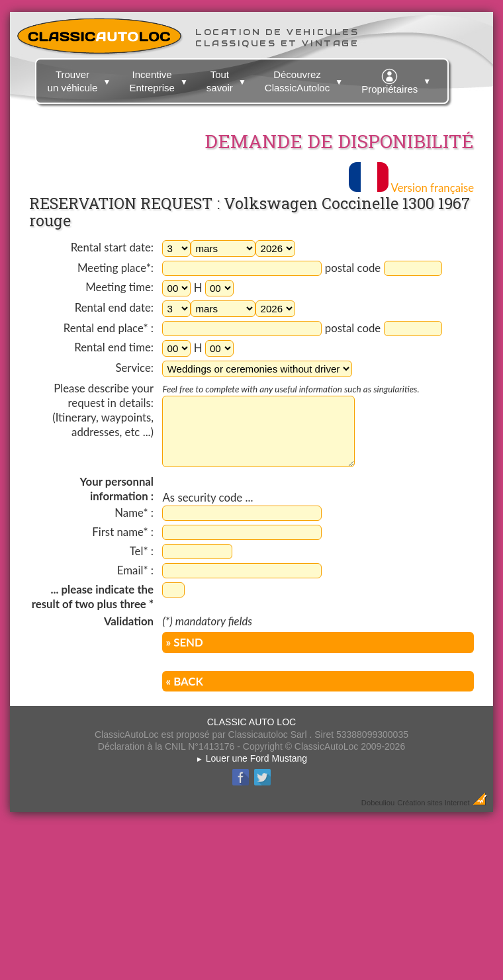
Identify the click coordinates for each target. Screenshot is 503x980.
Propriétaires (398, 79)
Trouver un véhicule (81, 79)
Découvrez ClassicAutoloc (305, 79)
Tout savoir (228, 79)
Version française (411, 188)
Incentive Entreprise (160, 79)
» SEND (184, 642)
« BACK (184, 681)
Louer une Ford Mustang (251, 758)
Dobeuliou (378, 803)
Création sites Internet (433, 803)
